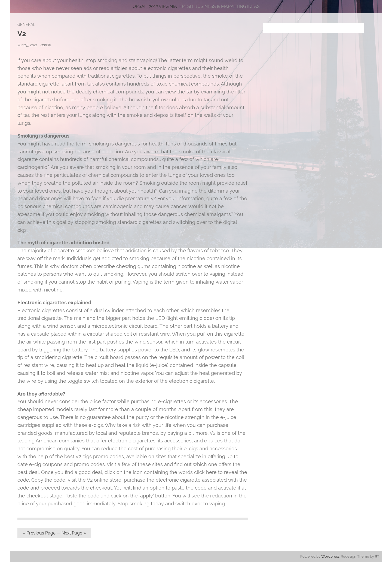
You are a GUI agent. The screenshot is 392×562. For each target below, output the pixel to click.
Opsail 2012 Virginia (155, 6)
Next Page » (74, 533)
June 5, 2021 (28, 45)
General (26, 24)
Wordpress (330, 556)
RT (377, 556)
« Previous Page (39, 533)
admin (46, 45)
